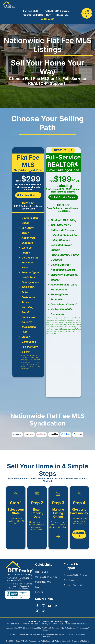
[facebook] (37, 606)
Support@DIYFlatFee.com (75, 575)
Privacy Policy (11, 584)
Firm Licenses (24, 588)
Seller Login (69, 580)
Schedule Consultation (74, 585)
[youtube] (50, 606)
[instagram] (43, 606)
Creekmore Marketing (80, 641)
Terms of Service (25, 584)
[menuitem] (32, 11)
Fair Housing (13, 586)
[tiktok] (43, 611)
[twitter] (37, 611)
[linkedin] (56, 606)
